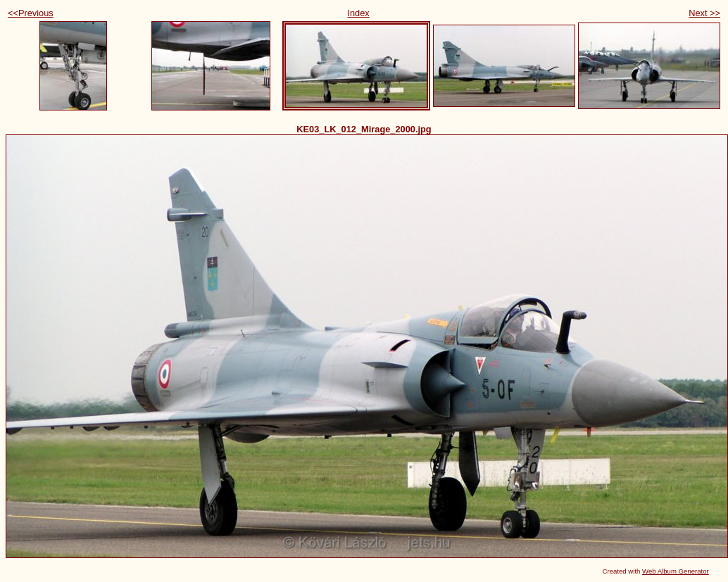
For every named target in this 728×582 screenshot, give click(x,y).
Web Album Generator (676, 571)
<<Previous (31, 13)
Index (358, 13)
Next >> (704, 13)
